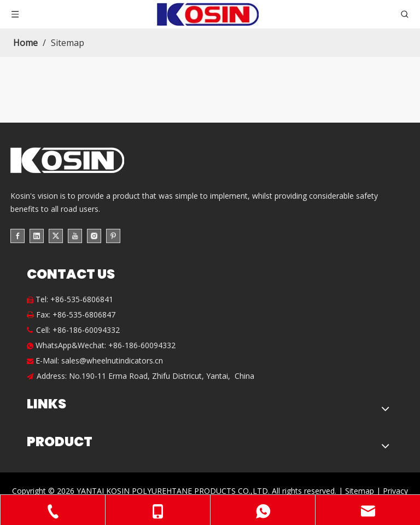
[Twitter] (56, 235)
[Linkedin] (37, 235)
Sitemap (360, 491)
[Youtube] (75, 235)
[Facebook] (17, 235)
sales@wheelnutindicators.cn (112, 360)
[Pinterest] (113, 235)
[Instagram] (94, 235)
